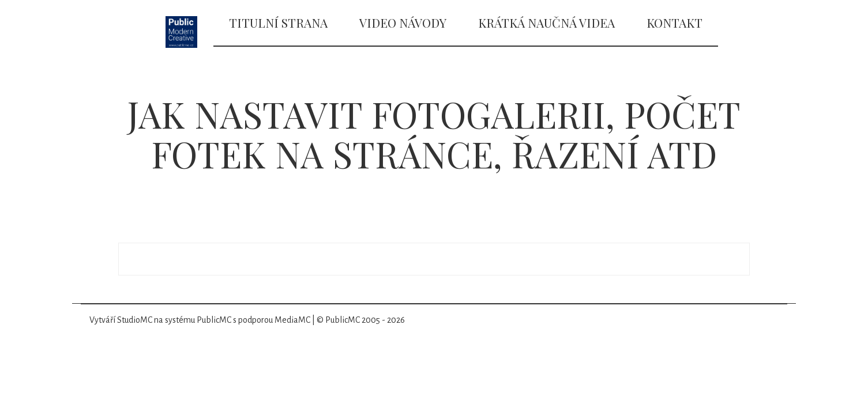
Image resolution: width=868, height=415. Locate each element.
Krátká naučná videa (546, 22)
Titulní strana (278, 22)
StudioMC (135, 320)
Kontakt (675, 22)
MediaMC (292, 320)
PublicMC (214, 320)
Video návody (403, 22)
